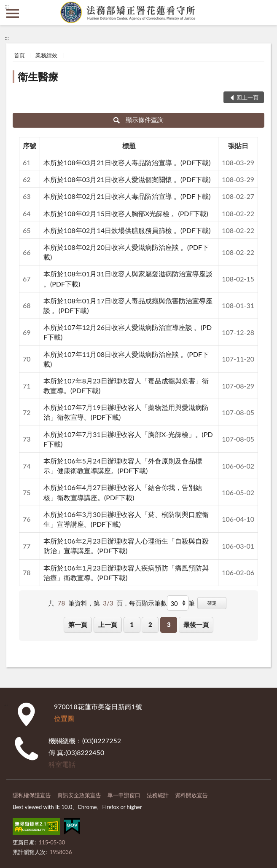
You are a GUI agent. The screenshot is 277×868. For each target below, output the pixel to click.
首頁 (19, 55)
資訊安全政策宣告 (79, 795)
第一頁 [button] (78, 624)
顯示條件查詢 (138, 120)
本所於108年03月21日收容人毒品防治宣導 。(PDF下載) (127, 162)
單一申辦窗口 (124, 795)
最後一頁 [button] (196, 624)
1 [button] (132, 624)
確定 (212, 603)
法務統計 (158, 795)
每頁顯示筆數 (148, 603)
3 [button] (169, 624)
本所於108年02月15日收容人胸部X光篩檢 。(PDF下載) (126, 213)
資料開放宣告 (191, 795)
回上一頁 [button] (247, 97)
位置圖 (64, 718)
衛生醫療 (38, 76)
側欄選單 (13, 13)
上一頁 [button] (108, 624)
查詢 (264, 13)
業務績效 (46, 55)
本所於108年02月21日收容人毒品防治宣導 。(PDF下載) (127, 196)
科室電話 (62, 764)
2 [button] (150, 624)
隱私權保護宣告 (32, 795)
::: (7, 6)
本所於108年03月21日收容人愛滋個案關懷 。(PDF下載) (127, 179)
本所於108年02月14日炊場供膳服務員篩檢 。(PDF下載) (127, 230)
